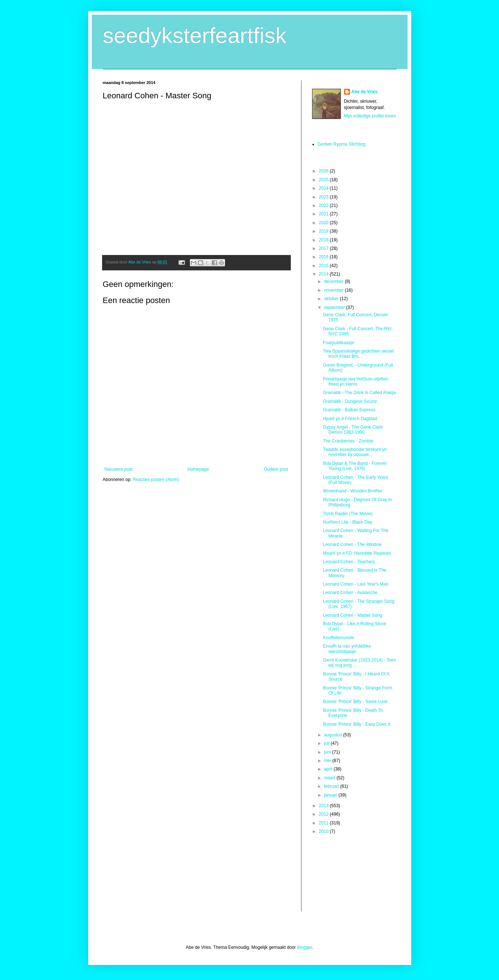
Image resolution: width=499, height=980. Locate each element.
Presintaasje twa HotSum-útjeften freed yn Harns (355, 382)
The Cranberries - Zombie (348, 441)
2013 (324, 806)
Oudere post (276, 469)
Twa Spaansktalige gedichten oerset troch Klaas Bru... (358, 354)
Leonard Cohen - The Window (352, 544)
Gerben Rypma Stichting (342, 144)
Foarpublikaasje (338, 343)
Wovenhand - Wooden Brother (352, 491)
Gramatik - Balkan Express (349, 410)
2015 (324, 266)
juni (328, 752)
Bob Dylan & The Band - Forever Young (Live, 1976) (355, 466)
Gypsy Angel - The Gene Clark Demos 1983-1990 (353, 430)
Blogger (305, 947)
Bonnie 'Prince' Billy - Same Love (355, 702)
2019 (324, 231)
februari (332, 786)
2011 (324, 823)
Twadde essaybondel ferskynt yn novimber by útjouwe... (355, 452)
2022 (324, 205)
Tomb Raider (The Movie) (348, 514)
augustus (333, 735)
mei (328, 761)
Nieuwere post (119, 469)
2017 (324, 248)
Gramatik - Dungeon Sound (350, 401)
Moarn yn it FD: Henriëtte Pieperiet (357, 553)
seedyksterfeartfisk (195, 35)
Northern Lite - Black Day (347, 522)
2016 (324, 257)
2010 (324, 831)
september (335, 307)
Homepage (198, 469)
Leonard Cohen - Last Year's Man (355, 584)
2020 (324, 223)
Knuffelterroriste (338, 638)
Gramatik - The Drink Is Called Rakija (359, 393)
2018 (324, 240)
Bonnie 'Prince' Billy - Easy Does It (356, 724)
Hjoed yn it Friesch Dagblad (350, 419)
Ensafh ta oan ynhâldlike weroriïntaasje (347, 649)
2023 (324, 197)
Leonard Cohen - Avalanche (350, 593)
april (329, 769)
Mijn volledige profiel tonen (370, 116)
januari (331, 795)
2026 (324, 171)
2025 (324, 180)
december (334, 281)
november (334, 290)
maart (330, 778)
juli (327, 743)
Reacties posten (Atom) (156, 480)
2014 (324, 274)
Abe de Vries (365, 92)
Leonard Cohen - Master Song (352, 615)
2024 (324, 188)
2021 (324, 214)
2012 (324, 814)
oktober (332, 299)
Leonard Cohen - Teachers (349, 562)
